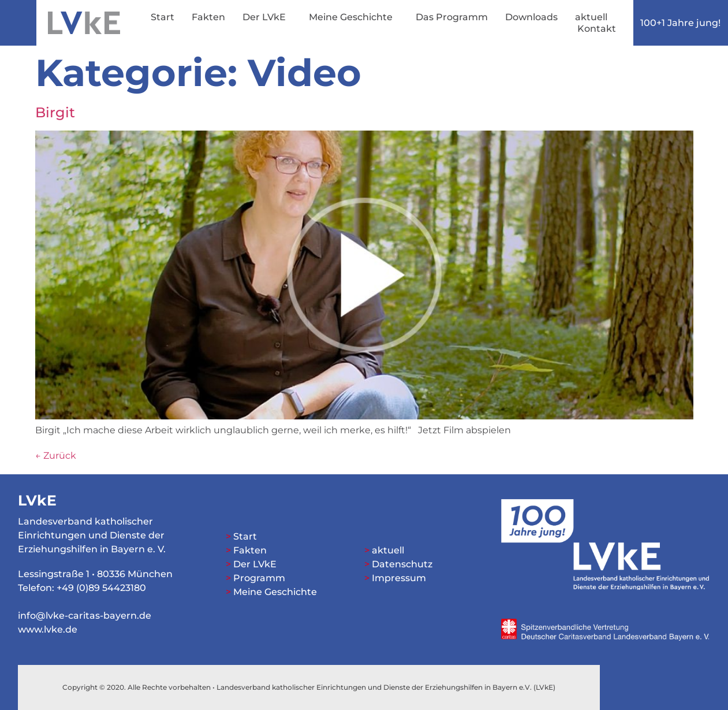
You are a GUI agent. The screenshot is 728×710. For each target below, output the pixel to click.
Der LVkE (267, 17)
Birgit (55, 112)
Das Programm (452, 17)
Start (163, 17)
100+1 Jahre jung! (680, 23)
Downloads (531, 17)
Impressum (399, 578)
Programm (259, 578)
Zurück (56, 456)
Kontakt (597, 29)
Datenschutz (402, 564)
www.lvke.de (48, 629)
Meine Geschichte (354, 17)
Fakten (208, 17)
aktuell (591, 17)
